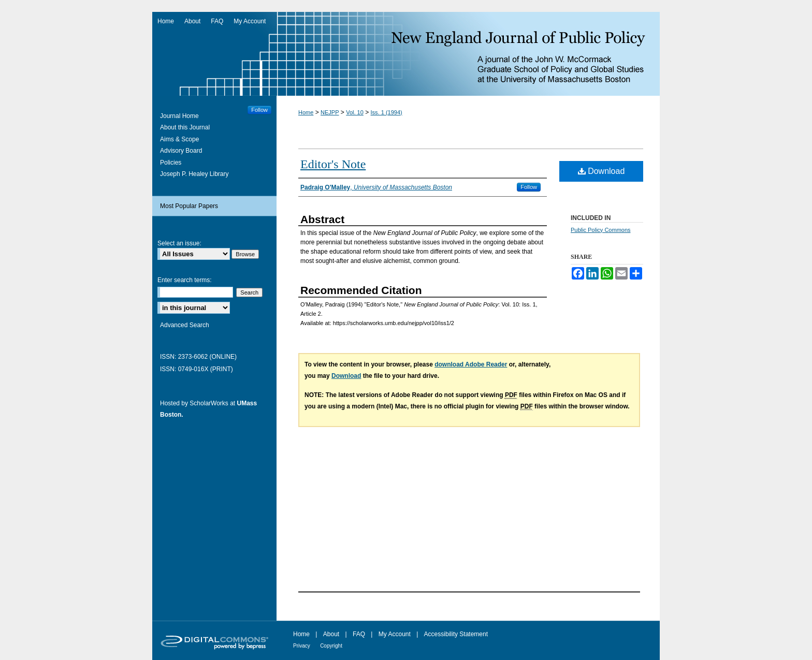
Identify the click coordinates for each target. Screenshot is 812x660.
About (331, 634)
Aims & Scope (179, 139)
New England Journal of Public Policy (406, 54)
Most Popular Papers (189, 206)
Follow (529, 187)
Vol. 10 (355, 112)
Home (306, 112)
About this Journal (185, 127)
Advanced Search (185, 325)
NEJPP (330, 112)
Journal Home (179, 116)
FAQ (359, 634)
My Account (395, 634)
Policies (171, 163)
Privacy (302, 646)
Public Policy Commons (601, 230)
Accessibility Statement (456, 634)
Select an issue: (179, 243)
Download (601, 171)
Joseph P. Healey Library (194, 174)
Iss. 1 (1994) (387, 112)
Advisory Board (181, 151)
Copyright (331, 646)
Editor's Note (333, 164)
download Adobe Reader (471, 364)
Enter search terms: (185, 280)
